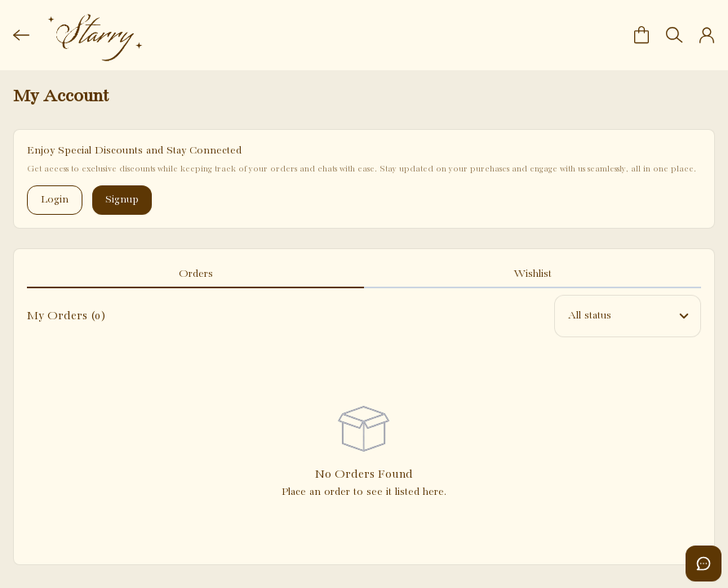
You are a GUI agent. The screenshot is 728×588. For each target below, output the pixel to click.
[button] (641, 35)
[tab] (195, 275)
